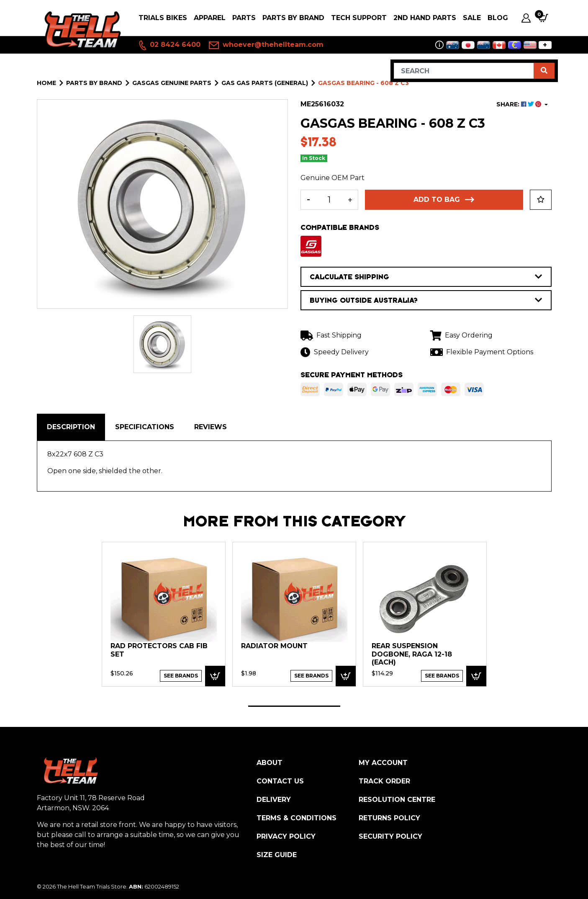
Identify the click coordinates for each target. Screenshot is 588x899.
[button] (541, 200)
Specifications (145, 427)
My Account (383, 763)
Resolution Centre (397, 800)
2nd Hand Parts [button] (425, 18)
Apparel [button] (210, 18)
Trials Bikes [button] (163, 18)
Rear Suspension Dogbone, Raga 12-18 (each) (412, 654)
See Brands (181, 676)
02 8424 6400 (169, 45)
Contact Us (280, 781)
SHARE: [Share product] (520, 104)
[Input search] (464, 71)
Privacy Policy (286, 836)
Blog (498, 18)
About (270, 763)
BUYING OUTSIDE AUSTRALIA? (426, 300)
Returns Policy (389, 818)
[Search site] (544, 71)
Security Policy (390, 836)
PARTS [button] (244, 18)
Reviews (211, 427)
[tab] (71, 427)
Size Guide (277, 855)
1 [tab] (294, 706)
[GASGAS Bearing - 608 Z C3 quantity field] (329, 200)
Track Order (384, 781)
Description (71, 427)
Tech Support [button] (359, 18)
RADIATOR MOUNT (274, 646)
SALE (472, 18)
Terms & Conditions (297, 818)
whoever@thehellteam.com (266, 45)
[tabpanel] (164, 614)
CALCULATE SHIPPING (426, 277)
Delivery (274, 800)
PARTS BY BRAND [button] (293, 18)
